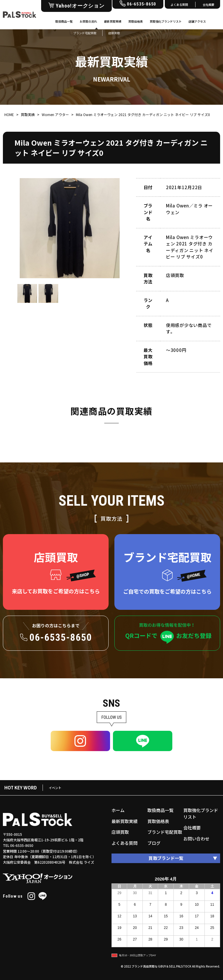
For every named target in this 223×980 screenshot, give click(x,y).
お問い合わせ (196, 839)
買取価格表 (136, 21)
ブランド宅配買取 (165, 832)
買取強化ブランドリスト (166, 21)
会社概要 (209, 4)
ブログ (154, 843)
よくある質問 (179, 4)
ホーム (118, 810)
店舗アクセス (197, 21)
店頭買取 (120, 832)
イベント (55, 788)
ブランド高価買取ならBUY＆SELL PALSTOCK (161, 966)
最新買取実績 (113, 21)
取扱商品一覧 (64, 21)
